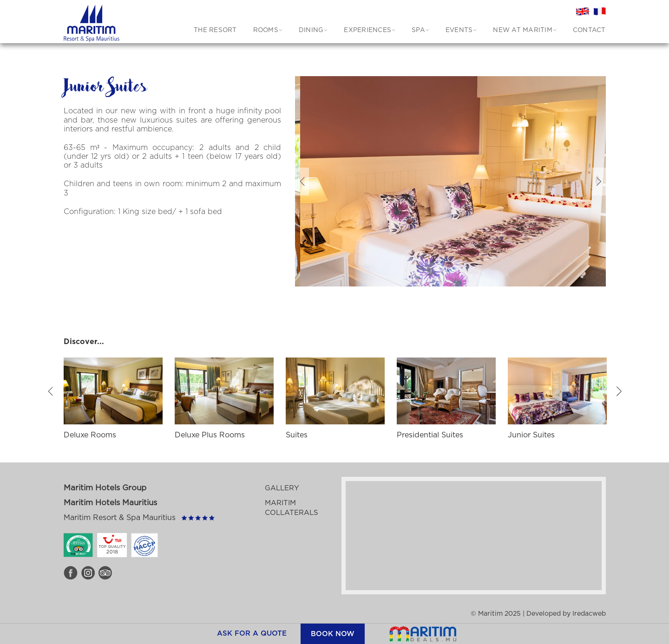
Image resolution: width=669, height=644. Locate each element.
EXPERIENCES (367, 30)
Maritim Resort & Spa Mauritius (120, 518)
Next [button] (599, 182)
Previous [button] (302, 182)
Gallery (282, 488)
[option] (465, 181)
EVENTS (459, 30)
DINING (311, 30)
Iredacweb (589, 614)
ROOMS (266, 30)
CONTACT (589, 30)
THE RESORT (215, 30)
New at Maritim (523, 30)
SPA (418, 30)
